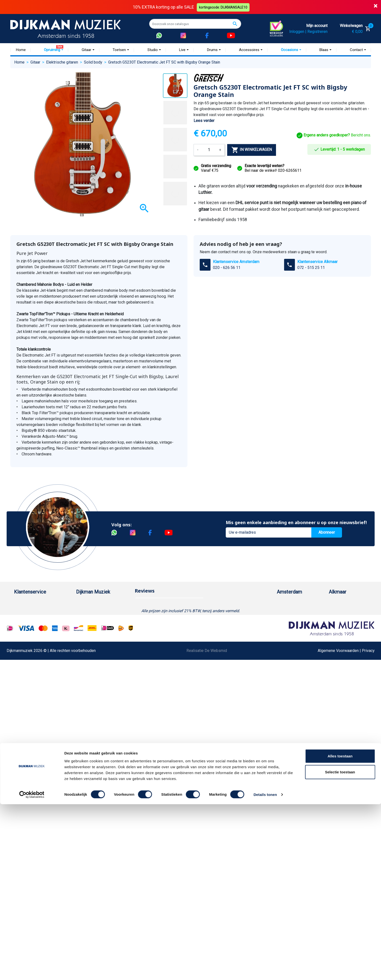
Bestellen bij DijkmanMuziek (38, 603)
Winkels (83, 635)
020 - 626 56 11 (227, 268)
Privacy (20, 666)
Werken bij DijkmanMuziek (99, 619)
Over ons (84, 603)
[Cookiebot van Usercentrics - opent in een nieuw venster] (32, 970)
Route (287, 635)
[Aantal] (209, 150)
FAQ (18, 642)
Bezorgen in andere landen (37, 713)
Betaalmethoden (28, 611)
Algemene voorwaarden (34, 635)
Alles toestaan (340, 932)
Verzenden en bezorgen (35, 627)
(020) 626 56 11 (295, 619)
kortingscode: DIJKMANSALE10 (224, 7)
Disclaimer (23, 658)
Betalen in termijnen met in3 (38, 705)
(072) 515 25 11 (347, 619)
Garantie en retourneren (34, 619)
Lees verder (204, 121)
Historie (83, 611)
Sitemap (83, 627)
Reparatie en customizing (36, 650)
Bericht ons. (334, 135)
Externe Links (26, 729)
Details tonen (265, 970)
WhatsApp (23, 682)
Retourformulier (27, 690)
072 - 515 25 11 (311, 268)
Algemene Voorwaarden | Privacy (346, 780)
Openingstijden (295, 627)
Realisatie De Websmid (207, 780)
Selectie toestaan (340, 948)
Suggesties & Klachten (33, 674)
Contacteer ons (27, 721)
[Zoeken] (195, 24)
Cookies (21, 697)
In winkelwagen (252, 150)
